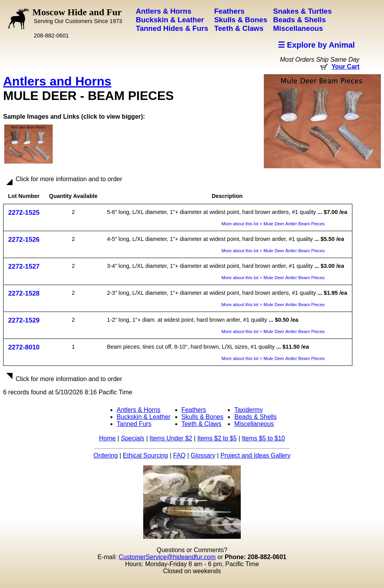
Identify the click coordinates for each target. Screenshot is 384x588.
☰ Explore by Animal (316, 45)
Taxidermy (248, 410)
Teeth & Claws (201, 424)
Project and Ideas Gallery (256, 455)
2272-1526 (24, 240)
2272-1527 (24, 266)
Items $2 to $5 (217, 438)
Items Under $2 (171, 438)
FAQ (180, 455)
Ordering (106, 455)
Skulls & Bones (203, 417)
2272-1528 (24, 293)
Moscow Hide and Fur (77, 16)
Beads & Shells (255, 417)
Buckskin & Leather (144, 417)
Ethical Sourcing (146, 455)
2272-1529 (24, 320)
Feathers (194, 410)
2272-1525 (24, 213)
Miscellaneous (254, 424)
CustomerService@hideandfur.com (167, 557)
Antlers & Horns (139, 410)
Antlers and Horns (57, 81)
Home (108, 438)
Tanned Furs (134, 424)
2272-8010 (24, 347)
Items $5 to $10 (263, 438)
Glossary (203, 455)
